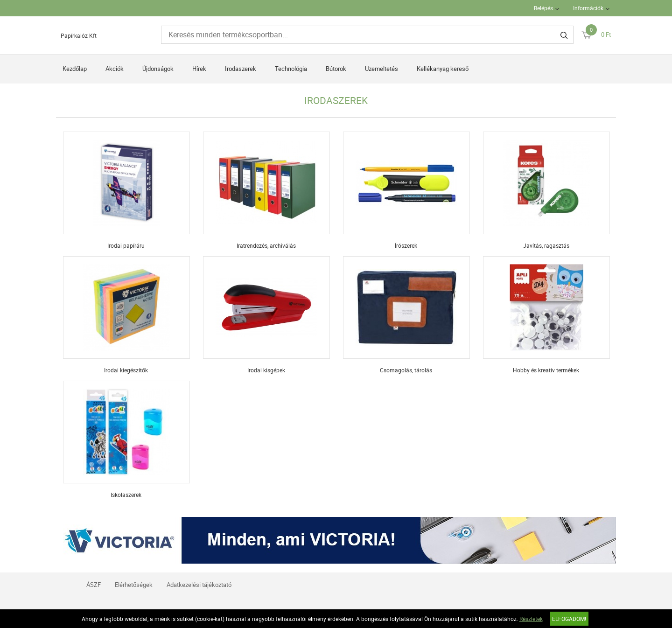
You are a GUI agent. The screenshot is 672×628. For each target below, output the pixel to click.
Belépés (543, 8)
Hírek (199, 69)
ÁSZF (94, 585)
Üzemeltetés (381, 69)
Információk (588, 8)
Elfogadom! (569, 619)
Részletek (531, 619)
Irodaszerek (241, 69)
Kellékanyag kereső (443, 69)
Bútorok (336, 69)
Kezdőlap (75, 69)
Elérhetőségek (134, 585)
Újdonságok (158, 69)
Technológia (291, 69)
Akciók (115, 69)
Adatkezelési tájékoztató (199, 585)
